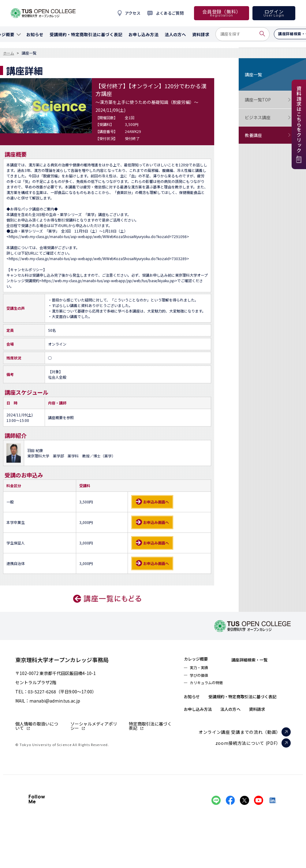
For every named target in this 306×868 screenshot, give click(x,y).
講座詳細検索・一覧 (262, 659)
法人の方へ (241, 725)
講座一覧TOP (268, 100)
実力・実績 (201, 669)
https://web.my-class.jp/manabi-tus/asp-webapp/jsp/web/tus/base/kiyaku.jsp (108, 280)
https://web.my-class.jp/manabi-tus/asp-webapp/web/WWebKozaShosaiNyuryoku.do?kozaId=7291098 (98, 236)
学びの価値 (201, 678)
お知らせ (194, 700)
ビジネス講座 (268, 118)
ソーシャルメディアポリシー (94, 726)
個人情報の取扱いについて (37, 726)
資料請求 (273, 725)
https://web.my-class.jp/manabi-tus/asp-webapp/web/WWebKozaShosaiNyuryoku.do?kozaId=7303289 (98, 258)
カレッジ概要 (199, 659)
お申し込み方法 (202, 725)
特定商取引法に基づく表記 (150, 726)
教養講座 (268, 135)
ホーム (9, 53)
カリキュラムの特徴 (210, 686)
